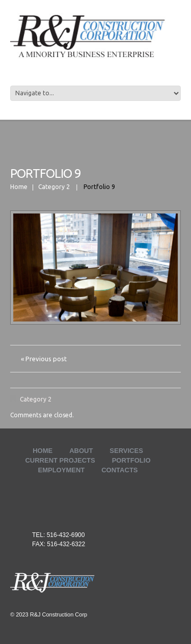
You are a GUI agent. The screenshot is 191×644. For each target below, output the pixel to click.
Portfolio (131, 460)
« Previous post (44, 359)
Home (19, 187)
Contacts (119, 470)
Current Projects (60, 460)
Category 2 (54, 187)
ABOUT (81, 451)
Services (126, 451)
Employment (62, 470)
